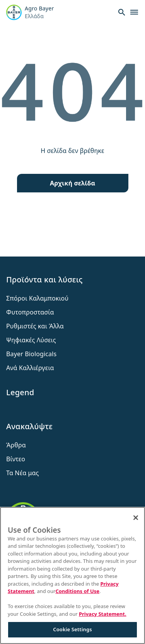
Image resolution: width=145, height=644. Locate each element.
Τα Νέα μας (23, 473)
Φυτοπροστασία (30, 312)
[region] (72, 575)
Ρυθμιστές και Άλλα (35, 326)
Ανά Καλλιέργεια (30, 368)
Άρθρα (16, 445)
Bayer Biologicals (31, 354)
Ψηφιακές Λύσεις (31, 340)
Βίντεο (16, 459)
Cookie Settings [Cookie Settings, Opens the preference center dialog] (72, 629)
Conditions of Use (77, 591)
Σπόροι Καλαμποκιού (37, 298)
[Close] (136, 518)
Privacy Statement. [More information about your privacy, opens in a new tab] (103, 614)
